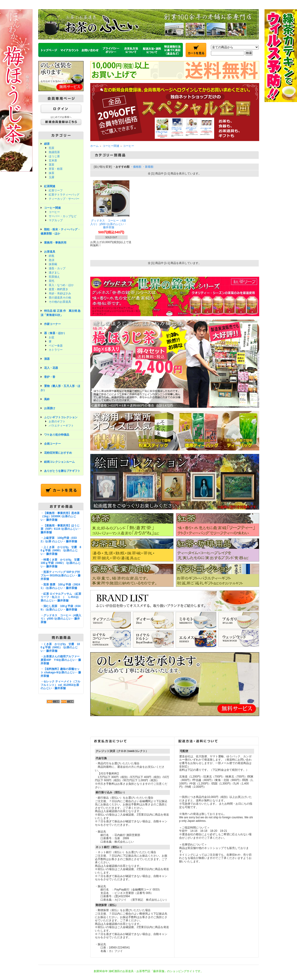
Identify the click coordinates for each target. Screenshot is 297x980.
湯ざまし (54, 273)
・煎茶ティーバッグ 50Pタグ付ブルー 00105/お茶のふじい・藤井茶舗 (61, 575)
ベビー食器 (56, 346)
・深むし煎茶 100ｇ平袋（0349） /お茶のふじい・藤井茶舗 (61, 608)
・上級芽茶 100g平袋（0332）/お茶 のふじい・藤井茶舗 (59, 540)
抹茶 (52, 173)
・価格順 (136, 167)
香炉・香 (50, 377)
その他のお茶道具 (60, 302)
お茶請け (50, 408)
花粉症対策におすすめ (58, 453)
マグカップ (56, 220)
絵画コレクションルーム (59, 462)
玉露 (52, 177)
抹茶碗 (53, 264)
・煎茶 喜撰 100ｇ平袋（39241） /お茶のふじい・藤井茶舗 (60, 586)
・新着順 (148, 167)
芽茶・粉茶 (56, 169)
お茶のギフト (57, 421)
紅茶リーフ (56, 190)
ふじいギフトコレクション (61, 417)
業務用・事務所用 (55, 243)
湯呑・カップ (57, 268)
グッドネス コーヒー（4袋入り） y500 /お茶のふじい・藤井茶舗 (108, 224)
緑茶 (47, 144)
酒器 (47, 359)
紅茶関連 (50, 186)
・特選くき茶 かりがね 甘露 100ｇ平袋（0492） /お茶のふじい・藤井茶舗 (61, 563)
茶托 (52, 281)
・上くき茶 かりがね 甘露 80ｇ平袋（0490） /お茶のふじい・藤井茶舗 (61, 551)
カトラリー (56, 350)
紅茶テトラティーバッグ (64, 195)
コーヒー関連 (52, 208)
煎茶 (52, 148)
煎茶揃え (54, 277)
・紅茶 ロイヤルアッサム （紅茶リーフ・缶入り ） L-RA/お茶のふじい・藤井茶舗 (61, 597)
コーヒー (54, 212)
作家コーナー (52, 324)
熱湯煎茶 (54, 152)
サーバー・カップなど (63, 216)
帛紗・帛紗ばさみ (60, 293)
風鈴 (47, 399)
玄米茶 (53, 161)
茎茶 (52, 165)
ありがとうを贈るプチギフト (62, 471)
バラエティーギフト (61, 426)
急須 (52, 260)
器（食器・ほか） (55, 333)
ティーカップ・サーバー (64, 199)
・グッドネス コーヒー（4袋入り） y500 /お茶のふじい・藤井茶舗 (61, 619)
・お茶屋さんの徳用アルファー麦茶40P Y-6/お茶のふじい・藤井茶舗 (61, 660)
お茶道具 (50, 252)
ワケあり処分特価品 (57, 435)
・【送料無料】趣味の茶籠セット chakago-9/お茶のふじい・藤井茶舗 (61, 672)
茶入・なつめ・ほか (61, 285)
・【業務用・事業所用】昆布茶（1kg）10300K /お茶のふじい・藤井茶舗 (60, 516)
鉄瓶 (52, 256)
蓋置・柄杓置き (58, 289)
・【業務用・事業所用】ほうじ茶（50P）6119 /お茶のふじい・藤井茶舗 (61, 529)
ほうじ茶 (54, 156)
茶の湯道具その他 (60, 298)
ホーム (94, 146)
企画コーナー (52, 444)
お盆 (52, 337)
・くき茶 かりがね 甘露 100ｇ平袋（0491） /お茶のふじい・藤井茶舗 (60, 647)
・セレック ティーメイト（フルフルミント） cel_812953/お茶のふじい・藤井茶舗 (60, 685)
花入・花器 (51, 368)
